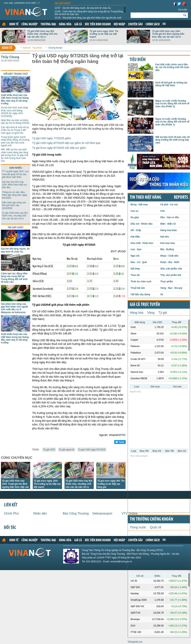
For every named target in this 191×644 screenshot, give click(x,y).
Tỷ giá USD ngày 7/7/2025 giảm (52, 138)
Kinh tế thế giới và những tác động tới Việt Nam (171, 84)
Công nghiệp (30, 24)
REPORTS (181, 198)
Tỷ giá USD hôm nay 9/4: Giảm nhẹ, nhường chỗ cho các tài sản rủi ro (42, 34)
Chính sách (153, 24)
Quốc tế (156, 527)
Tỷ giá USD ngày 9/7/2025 (92, 450)
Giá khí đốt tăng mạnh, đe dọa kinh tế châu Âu (83, 8)
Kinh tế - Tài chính (32, 48)
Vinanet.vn (135, 642)
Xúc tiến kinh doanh (98, 24)
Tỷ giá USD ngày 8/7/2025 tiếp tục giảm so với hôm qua (66, 143)
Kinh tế (14, 24)
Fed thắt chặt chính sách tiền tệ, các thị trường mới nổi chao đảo (172, 67)
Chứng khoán (55, 48)
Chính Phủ (11, 513)
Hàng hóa (65, 24)
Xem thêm (164, 24)
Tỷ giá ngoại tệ (67, 450)
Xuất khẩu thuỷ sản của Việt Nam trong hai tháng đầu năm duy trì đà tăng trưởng (15, 99)
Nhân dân (40, 513)
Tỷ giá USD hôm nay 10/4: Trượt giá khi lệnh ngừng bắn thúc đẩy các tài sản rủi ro (168, 34)
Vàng (151, 313)
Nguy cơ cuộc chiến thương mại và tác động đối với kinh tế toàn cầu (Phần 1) (172, 122)
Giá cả (78, 24)
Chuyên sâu (135, 24)
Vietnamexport (102, 513)
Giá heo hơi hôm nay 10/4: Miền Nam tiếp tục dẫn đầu (14, 185)
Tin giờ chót (63, 3)
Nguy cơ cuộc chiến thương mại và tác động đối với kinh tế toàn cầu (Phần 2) (172, 104)
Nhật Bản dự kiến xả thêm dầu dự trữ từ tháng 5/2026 (15, 122)
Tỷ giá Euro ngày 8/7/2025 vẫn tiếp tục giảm (59, 148)
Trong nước (138, 527)
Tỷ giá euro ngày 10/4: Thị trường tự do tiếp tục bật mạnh (104, 34)
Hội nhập (119, 24)
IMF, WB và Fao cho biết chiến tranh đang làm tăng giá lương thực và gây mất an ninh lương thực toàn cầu (15, 155)
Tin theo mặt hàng (145, 198)
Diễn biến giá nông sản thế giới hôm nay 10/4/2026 (14, 205)
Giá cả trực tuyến (145, 305)
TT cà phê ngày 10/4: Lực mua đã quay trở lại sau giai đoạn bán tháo (15, 174)
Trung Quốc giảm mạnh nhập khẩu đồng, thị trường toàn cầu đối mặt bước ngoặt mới (15, 141)
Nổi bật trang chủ (16, 74)
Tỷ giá (163, 313)
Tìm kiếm (182, 10)
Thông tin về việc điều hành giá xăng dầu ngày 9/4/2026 (14, 195)
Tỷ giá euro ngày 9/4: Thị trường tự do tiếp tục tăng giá (111, 484)
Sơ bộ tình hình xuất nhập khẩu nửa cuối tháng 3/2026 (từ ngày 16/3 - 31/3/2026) (15, 112)
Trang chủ (4, 24)
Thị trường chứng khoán (151, 519)
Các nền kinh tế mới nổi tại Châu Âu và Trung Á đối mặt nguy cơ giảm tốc (15, 130)
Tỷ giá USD (49, 450)
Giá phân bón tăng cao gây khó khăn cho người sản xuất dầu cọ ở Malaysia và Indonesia (88, 19)
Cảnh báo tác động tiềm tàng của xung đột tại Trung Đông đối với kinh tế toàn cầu (89, 13)
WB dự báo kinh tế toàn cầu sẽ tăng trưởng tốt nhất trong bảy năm (172, 140)
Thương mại (48, 24)
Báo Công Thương (76, 513)
